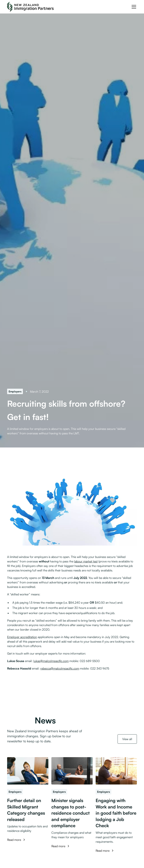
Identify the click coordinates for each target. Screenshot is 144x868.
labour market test (86, 561)
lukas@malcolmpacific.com (51, 661)
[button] (133, 7)
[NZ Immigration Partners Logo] (30, 7)
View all (127, 739)
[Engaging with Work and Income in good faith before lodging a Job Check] (116, 771)
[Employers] (15, 391)
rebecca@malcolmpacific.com (60, 668)
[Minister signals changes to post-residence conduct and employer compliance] (72, 771)
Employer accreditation (22, 637)
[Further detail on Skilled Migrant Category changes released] (28, 771)
